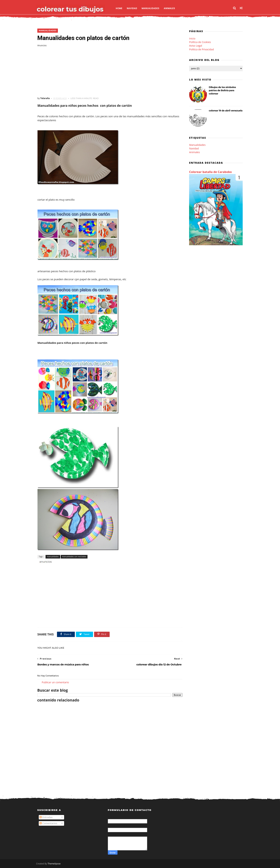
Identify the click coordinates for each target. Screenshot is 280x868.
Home (120, 8)
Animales (171, 8)
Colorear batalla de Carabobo (210, 172)
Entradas (46, 817)
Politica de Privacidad (201, 49)
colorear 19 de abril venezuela (226, 110)
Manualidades (152, 8)
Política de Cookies (200, 42)
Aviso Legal (196, 46)
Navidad (133, 8)
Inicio (192, 38)
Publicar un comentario (55, 682)
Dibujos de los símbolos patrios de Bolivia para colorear (222, 90)
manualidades (48, 31)
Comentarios (48, 823)
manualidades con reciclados (74, 557)
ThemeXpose (55, 864)
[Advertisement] (109, 72)
